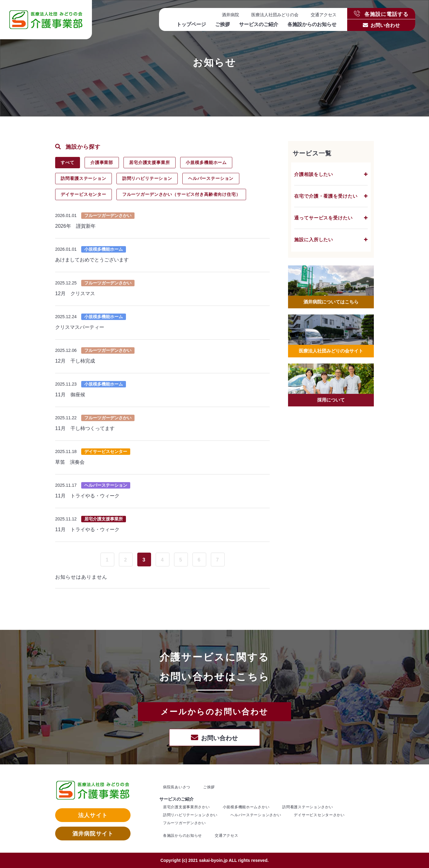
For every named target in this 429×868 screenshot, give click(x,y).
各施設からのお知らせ (312, 24)
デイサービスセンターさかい (319, 815)
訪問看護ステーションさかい (308, 807)
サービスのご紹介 (259, 24)
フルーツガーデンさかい (184, 823)
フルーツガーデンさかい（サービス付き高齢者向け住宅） (182, 194)
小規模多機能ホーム (209, 162)
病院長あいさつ (177, 787)
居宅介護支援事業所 (151, 162)
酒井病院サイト (93, 834)
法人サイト (93, 815)
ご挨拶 (222, 24)
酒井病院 (230, 15)
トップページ (191, 24)
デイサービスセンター (84, 194)
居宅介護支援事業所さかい (186, 807)
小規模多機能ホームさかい (246, 807)
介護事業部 (103, 162)
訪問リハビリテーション (148, 178)
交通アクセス (324, 15)
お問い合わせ (385, 25)
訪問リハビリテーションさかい (190, 815)
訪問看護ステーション (84, 178)
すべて (68, 162)
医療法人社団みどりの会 (275, 15)
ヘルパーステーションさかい (256, 815)
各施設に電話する (381, 14)
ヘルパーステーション (212, 178)
